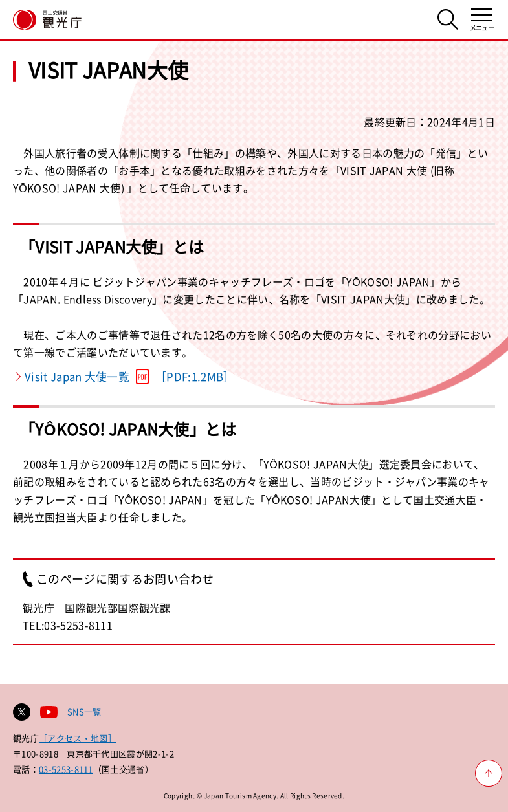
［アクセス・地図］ (78, 738)
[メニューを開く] (482, 20)
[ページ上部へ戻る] (489, 773)
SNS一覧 (84, 711)
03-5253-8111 (66, 769)
